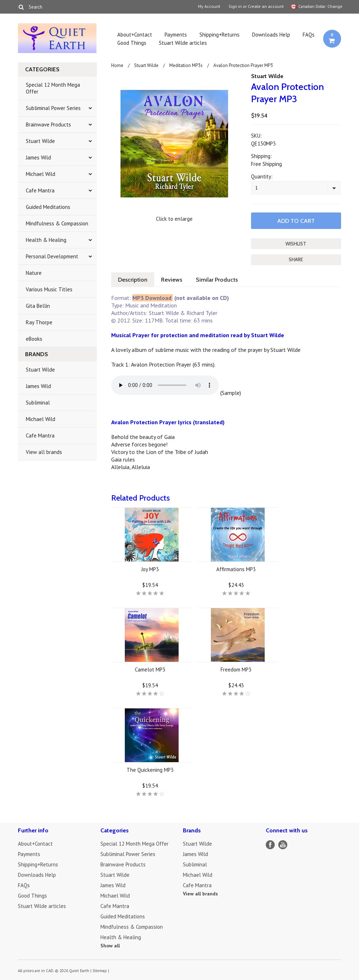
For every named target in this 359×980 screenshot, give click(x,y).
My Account (209, 6)
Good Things (132, 43)
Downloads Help (271, 35)
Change (334, 6)
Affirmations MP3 (236, 569)
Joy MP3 (150, 569)
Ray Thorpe (39, 322)
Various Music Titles (49, 289)
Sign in (235, 6)
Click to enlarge (174, 219)
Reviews (172, 280)
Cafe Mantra (40, 190)
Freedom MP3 (236, 670)
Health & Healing (46, 240)
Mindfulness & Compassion (57, 223)
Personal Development (52, 256)
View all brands (44, 452)
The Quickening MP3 (150, 770)
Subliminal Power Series (53, 108)
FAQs (309, 35)
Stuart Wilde (40, 141)
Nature (34, 273)
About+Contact (135, 35)
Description (133, 280)
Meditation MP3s (186, 65)
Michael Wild (41, 174)
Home (117, 65)
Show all (110, 946)
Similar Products (217, 280)
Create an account (266, 6)
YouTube (283, 845)
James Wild (38, 157)
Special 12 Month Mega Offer (53, 88)
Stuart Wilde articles (183, 43)
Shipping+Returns (219, 35)
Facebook (270, 845)
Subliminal (38, 403)
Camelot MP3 (150, 670)
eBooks (34, 339)
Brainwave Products (48, 125)
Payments (176, 35)
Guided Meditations (48, 207)
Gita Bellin (38, 306)
